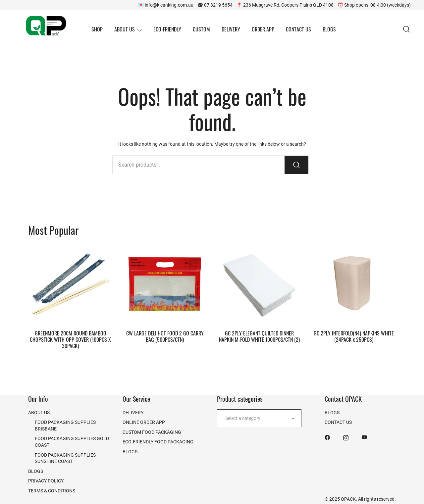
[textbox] (259, 418)
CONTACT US (298, 29)
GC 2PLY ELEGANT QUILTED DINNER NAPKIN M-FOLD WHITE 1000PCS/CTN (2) (259, 336)
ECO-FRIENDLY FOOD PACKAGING (158, 442)
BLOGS (329, 29)
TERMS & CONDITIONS (52, 491)
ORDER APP (263, 29)
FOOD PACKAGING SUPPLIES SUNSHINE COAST (65, 458)
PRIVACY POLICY (46, 481)
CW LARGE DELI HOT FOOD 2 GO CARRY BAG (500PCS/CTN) (165, 336)
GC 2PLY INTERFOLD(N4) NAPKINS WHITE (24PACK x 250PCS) (354, 336)
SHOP (97, 29)
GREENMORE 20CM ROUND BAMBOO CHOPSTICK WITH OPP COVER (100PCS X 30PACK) (70, 339)
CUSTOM (201, 29)
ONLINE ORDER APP (144, 422)
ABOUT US (125, 29)
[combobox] (259, 418)
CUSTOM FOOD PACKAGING (152, 432)
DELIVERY (231, 29)
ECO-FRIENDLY (167, 29)
